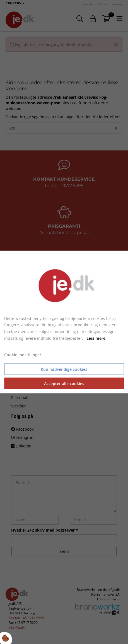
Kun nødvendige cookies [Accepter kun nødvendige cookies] (64, 369)
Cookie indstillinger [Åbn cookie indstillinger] (23, 354)
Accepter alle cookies (64, 384)
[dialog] (64, 322)
